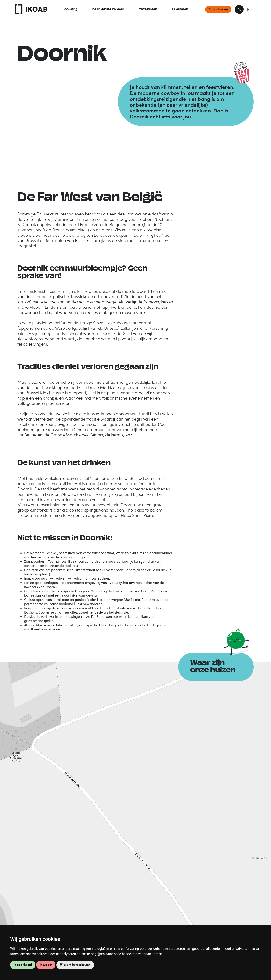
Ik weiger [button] (46, 965)
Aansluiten (216, 9)
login (239, 9)
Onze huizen (148, 10)
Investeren (180, 10)
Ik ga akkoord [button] (23, 965)
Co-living (71, 10)
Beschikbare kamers (108, 10)
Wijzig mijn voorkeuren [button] (75, 965)
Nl (251, 9)
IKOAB (31, 9)
